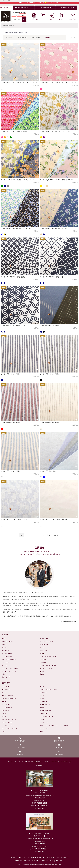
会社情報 (12, 857)
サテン (4, 716)
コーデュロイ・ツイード (10, 728)
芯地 (3, 731)
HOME (5, 26)
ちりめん (43, 698)
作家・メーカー (7, 677)
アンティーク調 (7, 656)
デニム (42, 647)
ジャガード (5, 710)
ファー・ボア (44, 728)
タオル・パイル (7, 704)
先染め (42, 707)
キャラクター (44, 644)
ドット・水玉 (44, 638)
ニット (4, 713)
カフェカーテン (7, 707)
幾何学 (42, 653)
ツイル (42, 696)
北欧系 (42, 674)
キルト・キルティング (9, 698)
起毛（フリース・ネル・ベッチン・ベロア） (54, 725)
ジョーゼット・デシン (9, 719)
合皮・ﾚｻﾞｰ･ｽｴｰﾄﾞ (46, 710)
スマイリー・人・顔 (46, 668)
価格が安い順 (22, 37)
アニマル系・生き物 (46, 641)
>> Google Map (39, 808)
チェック (5, 647)
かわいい (43, 662)
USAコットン (6, 650)
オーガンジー (6, 690)
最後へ (56, 535)
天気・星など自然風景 (9, 659)
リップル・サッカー (8, 725)
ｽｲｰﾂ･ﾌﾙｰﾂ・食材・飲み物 (10, 668)
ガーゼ (42, 687)
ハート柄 (43, 659)
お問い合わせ (65, 857)
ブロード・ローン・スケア (49, 690)
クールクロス (44, 722)
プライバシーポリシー (47, 861)
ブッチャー (44, 701)
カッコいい (5, 662)
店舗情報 (34, 857)
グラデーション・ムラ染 (48, 665)
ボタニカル (44, 650)
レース (42, 719)
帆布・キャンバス (46, 704)
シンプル (5, 665)
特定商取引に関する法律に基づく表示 (27, 861)
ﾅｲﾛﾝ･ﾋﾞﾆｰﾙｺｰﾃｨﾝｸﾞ (8, 722)
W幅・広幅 (43, 713)
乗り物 (42, 671)
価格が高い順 (36, 37)
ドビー (4, 701)
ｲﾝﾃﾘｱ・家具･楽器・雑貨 (48, 656)
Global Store (39, 765)
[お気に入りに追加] (37, 79)
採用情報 (41, 857)
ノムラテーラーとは (23, 857)
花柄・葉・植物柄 (7, 641)
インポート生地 (7, 653)
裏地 (41, 731)
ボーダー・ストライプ (9, 671)
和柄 (3, 644)
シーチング (5, 687)
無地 (3, 638)
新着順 (47, 37)
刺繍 (3, 674)
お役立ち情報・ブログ (52, 857)
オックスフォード (7, 696)
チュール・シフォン (46, 716)
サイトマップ (60, 861)
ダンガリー (44, 693)
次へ (48, 535)
